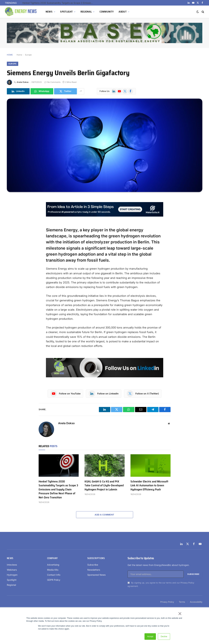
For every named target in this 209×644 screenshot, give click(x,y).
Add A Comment (104, 515)
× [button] (180, 614)
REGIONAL (86, 12)
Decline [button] (164, 637)
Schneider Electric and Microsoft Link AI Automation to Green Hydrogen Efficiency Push (149, 485)
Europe (28, 55)
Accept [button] (150, 637)
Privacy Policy (187, 583)
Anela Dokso (23, 82)
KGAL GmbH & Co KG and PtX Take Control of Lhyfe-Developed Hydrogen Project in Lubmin (104, 485)
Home (19, 55)
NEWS (49, 12)
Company (52, 558)
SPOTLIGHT (66, 12)
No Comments (52, 82)
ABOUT (123, 12)
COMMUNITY (107, 12)
